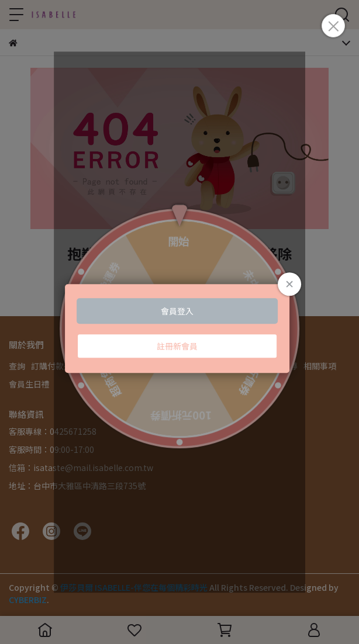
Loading (179, 328)
